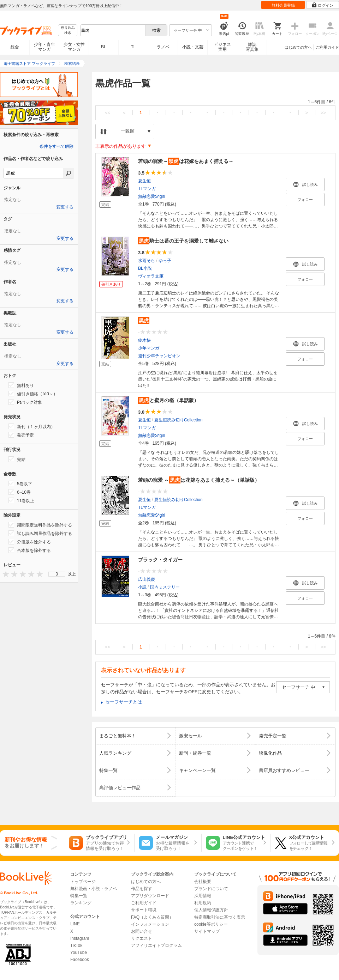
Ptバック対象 (25, 402)
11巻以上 (21, 500)
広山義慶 (147, 579)
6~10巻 (20, 492)
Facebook (80, 960)
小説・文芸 (193, 47)
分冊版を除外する (30, 542)
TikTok (76, 945)
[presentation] (4, 574)
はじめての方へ (298, 47)
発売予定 (21, 435)
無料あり (21, 385)
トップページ (83, 882)
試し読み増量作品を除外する (40, 533)
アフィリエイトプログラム (156, 945)
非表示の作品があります (121, 146)
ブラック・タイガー (160, 560)
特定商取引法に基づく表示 (220, 917)
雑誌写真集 (252, 47)
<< (108, 113)
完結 (17, 459)
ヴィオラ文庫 (151, 276)
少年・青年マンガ (44, 47)
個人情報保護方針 (211, 910)
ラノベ (163, 47)
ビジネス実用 (222, 47)
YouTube (79, 952)
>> (323, 113)
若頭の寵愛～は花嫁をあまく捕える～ (186, 161)
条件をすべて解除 (56, 146)
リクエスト (142, 938)
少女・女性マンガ (74, 47)
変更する (65, 207)
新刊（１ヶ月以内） (32, 426)
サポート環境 (144, 910)
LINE (75, 924)
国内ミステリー (165, 587)
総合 (15, 47)
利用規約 (203, 903)
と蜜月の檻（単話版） (168, 400)
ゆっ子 (165, 261)
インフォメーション (150, 924)
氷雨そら (147, 261)
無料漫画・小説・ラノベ (94, 889)
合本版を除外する (30, 550)
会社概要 (203, 882)
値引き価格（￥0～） (33, 394)
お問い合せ (142, 931)
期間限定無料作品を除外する (40, 525)
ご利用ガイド (327, 47)
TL (133, 47)
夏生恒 (144, 181)
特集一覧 (79, 896)
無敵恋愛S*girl (152, 196)
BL (104, 47)
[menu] (57, 574)
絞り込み (68, 31)
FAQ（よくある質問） (152, 917)
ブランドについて (211, 889)
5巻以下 (20, 483)
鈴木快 (144, 340)
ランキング (81, 903)
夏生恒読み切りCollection (179, 420)
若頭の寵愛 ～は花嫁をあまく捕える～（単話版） (199, 480)
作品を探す (142, 889)
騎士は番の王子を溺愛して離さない (183, 241)
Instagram (80, 938)
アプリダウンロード (150, 896)
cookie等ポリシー (211, 924)
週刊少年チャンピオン (159, 356)
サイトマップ (207, 931)
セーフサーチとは (124, 702)
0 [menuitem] (57, 574)
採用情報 (203, 896)
